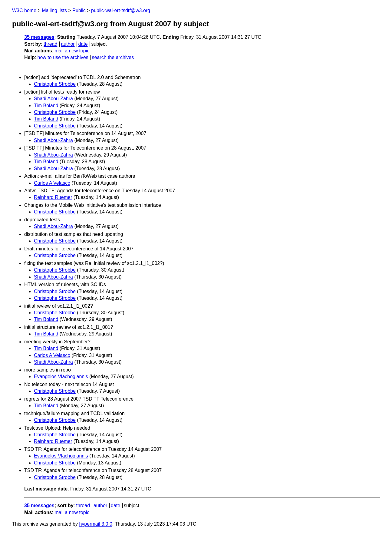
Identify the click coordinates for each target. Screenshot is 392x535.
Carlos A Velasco (52, 183)
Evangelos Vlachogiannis (61, 376)
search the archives (113, 57)
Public (79, 10)
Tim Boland (46, 106)
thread (50, 44)
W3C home (24, 10)
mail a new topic (72, 51)
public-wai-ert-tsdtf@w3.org (121, 10)
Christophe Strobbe (55, 84)
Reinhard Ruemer (53, 197)
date (83, 44)
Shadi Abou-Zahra (53, 99)
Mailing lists (54, 10)
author (68, 44)
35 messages (39, 37)
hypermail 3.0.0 (96, 524)
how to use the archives (63, 57)
